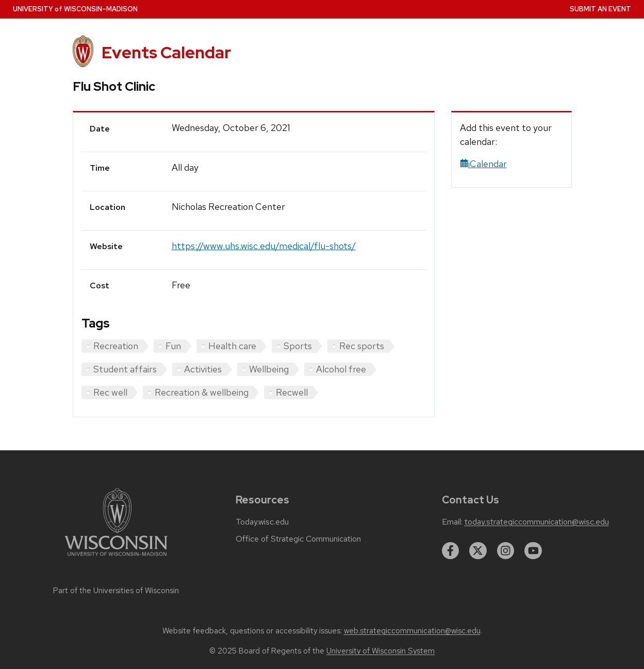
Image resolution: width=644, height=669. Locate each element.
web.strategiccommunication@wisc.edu (412, 631)
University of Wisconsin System (381, 651)
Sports (298, 346)
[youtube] (533, 551)
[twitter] (478, 551)
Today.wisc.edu (262, 522)
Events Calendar (166, 52)
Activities (203, 369)
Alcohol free (341, 369)
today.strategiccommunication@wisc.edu (537, 522)
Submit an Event (600, 9)
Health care (232, 346)
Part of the (116, 591)
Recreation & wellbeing (202, 392)
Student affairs (125, 369)
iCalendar (483, 164)
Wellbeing (269, 369)
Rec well (110, 392)
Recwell (292, 392)
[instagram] (506, 551)
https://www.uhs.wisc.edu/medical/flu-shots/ (264, 246)
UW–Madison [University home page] (75, 9)
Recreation (116, 346)
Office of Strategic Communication (298, 539)
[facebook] (451, 551)
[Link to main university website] (116, 558)
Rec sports (362, 346)
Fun (173, 346)
